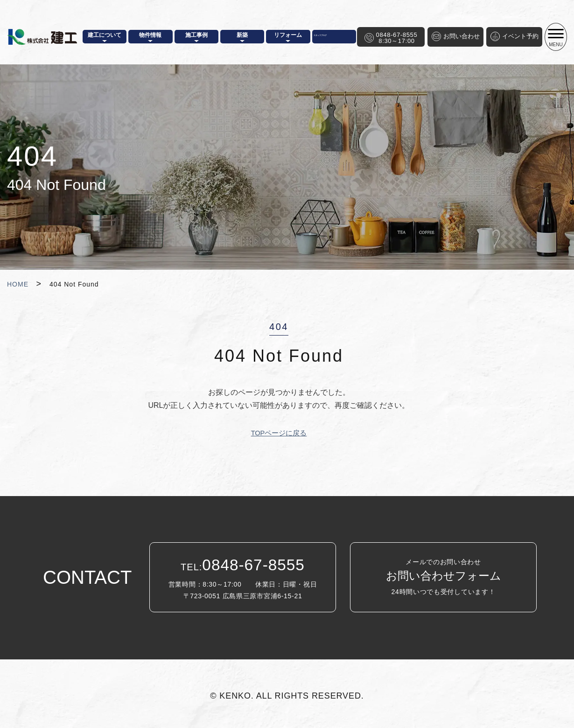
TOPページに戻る (279, 433)
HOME (18, 284)
